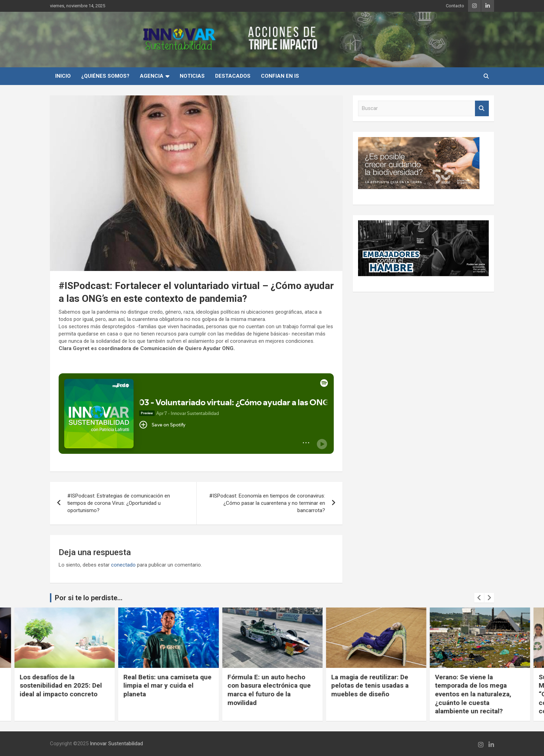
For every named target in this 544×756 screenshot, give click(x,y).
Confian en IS (280, 76)
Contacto (455, 6)
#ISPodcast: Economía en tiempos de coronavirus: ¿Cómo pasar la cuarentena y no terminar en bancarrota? (267, 503)
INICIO (63, 76)
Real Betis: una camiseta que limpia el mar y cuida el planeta (271, 686)
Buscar (482, 108)
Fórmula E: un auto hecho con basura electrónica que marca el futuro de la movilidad (373, 690)
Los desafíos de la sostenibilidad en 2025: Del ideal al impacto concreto (164, 686)
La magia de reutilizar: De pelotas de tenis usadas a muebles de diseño (473, 686)
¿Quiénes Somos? (105, 76)
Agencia (152, 76)
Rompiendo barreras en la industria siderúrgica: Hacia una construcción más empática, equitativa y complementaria (61, 694)
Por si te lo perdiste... (89, 598)
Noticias (192, 76)
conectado (123, 565)
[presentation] (479, 598)
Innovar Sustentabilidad (116, 744)
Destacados (233, 76)
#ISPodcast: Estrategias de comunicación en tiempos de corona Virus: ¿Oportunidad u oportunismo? (119, 503)
